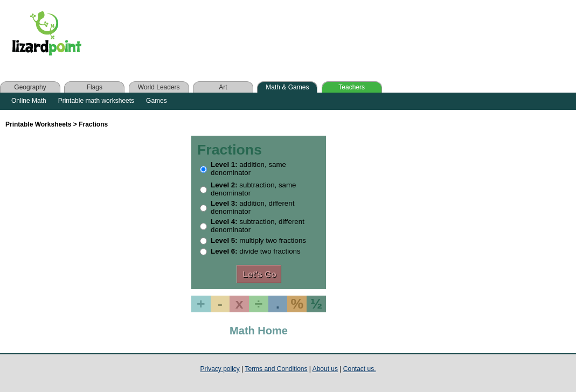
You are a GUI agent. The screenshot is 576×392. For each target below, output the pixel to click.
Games (157, 101)
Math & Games (287, 87)
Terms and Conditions (276, 369)
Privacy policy (220, 369)
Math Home (259, 331)
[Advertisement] (306, 36)
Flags (95, 87)
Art (223, 87)
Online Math (29, 101)
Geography (30, 87)
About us (325, 369)
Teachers (352, 87)
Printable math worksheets (96, 101)
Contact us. (360, 369)
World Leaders (159, 87)
